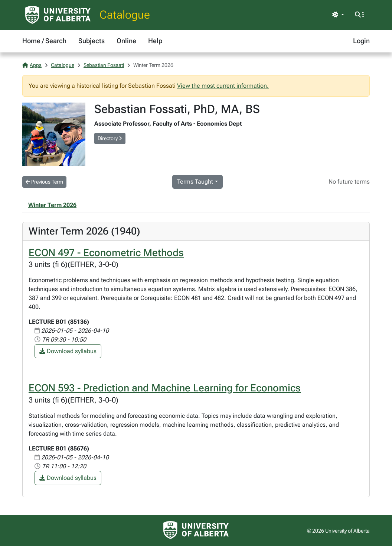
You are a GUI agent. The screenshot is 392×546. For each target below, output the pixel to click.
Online (126, 41)
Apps (32, 65)
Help (155, 41)
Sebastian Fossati (104, 65)
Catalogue (125, 15)
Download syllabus (68, 351)
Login (361, 41)
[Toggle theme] (338, 15)
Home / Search (44, 41)
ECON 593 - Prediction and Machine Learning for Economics (165, 388)
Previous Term (44, 182)
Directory (110, 138)
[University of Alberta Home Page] (58, 15)
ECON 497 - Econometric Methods (106, 253)
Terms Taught (195, 182)
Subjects (92, 41)
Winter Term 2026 (52, 205)
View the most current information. (223, 86)
